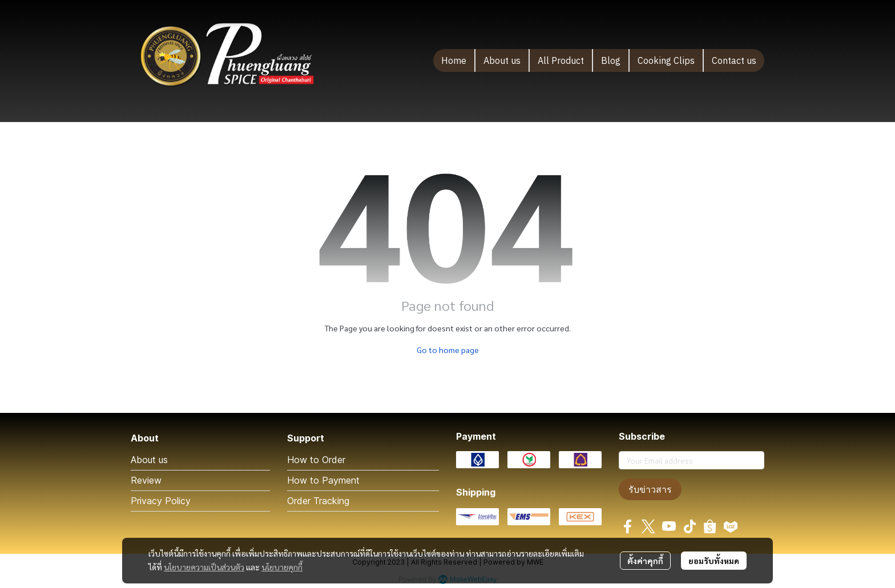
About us (149, 460)
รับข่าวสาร (650, 489)
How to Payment (323, 480)
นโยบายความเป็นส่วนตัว (204, 567)
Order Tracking (318, 501)
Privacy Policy (161, 501)
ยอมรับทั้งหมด (714, 561)
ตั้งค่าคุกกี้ (645, 561)
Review (146, 480)
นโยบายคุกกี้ (282, 567)
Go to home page (448, 350)
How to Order (316, 460)
